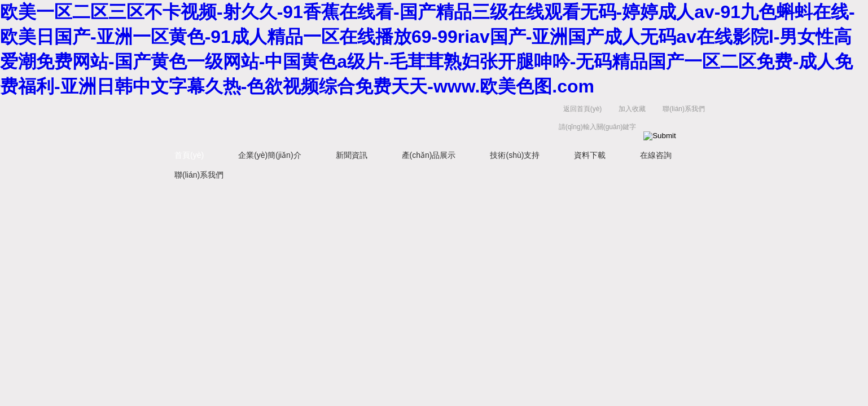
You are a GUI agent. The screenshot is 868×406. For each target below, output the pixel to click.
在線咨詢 (656, 155)
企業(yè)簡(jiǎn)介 (269, 155)
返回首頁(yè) (583, 109)
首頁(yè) (189, 155)
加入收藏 (632, 109)
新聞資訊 (352, 155)
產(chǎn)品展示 (429, 155)
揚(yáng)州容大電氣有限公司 (332, 120)
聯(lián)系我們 (684, 109)
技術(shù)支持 (515, 155)
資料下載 (590, 155)
